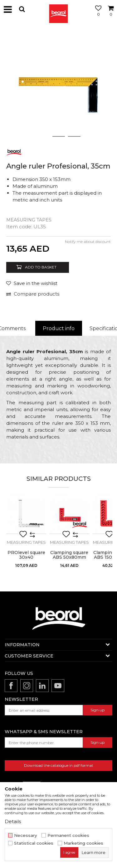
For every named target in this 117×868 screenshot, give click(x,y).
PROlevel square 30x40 (26, 555)
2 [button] (58, 136)
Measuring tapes (29, 220)
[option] (58, 85)
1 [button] (43, 136)
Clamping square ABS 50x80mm (69, 555)
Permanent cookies (68, 835)
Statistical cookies (34, 843)
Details (13, 821)
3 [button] (74, 136)
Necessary (26, 835)
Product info (59, 328)
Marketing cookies (83, 843)
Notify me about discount (88, 242)
